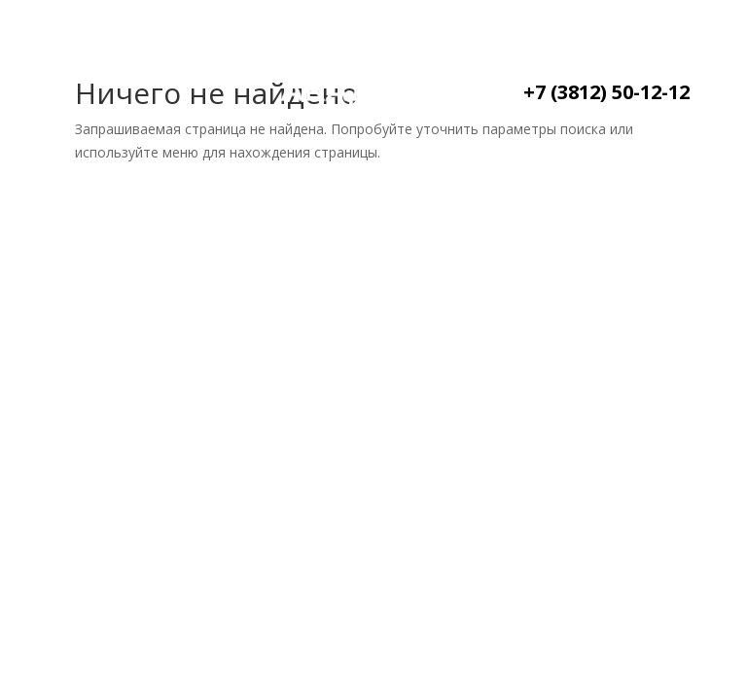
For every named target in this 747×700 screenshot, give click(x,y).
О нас (172, 63)
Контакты (121, 112)
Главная (82, 63)
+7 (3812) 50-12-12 (606, 92)
